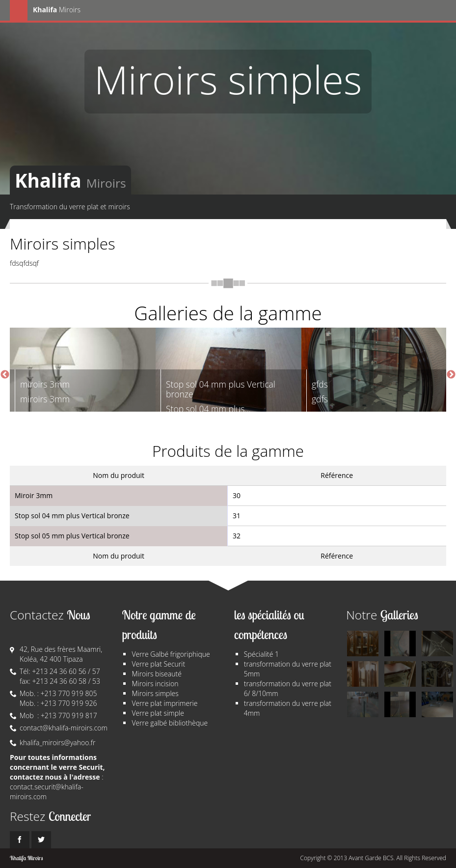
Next (451, 375)
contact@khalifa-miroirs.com (64, 728)
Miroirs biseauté (156, 674)
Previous (5, 375)
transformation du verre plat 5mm (288, 669)
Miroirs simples (155, 693)
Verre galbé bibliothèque (170, 723)
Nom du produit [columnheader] (119, 475)
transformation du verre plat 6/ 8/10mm (288, 688)
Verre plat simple (158, 713)
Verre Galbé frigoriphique (171, 654)
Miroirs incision (155, 684)
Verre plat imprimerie (164, 703)
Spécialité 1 (261, 654)
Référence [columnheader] (337, 475)
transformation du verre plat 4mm (288, 708)
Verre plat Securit (158, 664)
